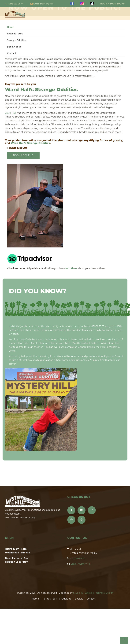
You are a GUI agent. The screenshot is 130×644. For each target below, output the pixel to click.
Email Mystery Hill (43, 4)
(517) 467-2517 (15, 4)
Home (10, 27)
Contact (11, 53)
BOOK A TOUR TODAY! (113, 4)
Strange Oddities (17, 40)
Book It (79, 599)
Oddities (66, 599)
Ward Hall (10, 113)
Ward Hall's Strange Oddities (30, 143)
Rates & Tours (15, 33)
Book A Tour (14, 47)
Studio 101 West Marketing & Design (93, 593)
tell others (71, 269)
